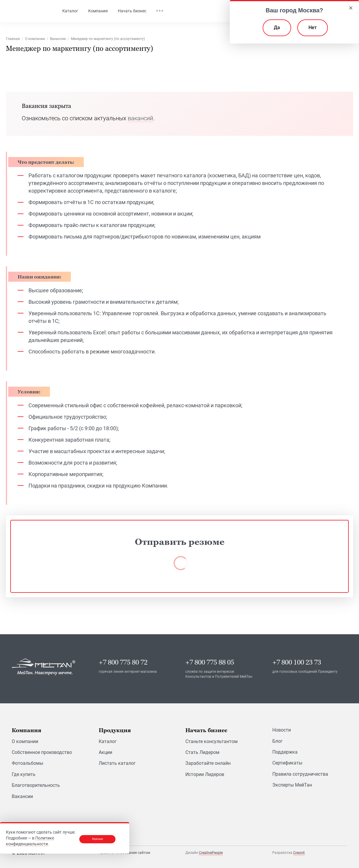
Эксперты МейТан (292, 785)
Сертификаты (287, 763)
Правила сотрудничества (300, 774)
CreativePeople (211, 853)
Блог (277, 741)
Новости (282, 730)
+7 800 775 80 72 (123, 662)
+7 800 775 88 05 (210, 662)
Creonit (299, 853)
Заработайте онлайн (208, 763)
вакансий (140, 118)
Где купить (24, 774)
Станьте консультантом (212, 741)
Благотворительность (36, 786)
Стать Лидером (202, 752)
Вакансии (22, 796)
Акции (105, 752)
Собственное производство (42, 752)
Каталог (108, 741)
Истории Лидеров (205, 774)
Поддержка (285, 752)
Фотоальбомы (27, 763)
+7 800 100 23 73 (297, 662)
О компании (25, 741)
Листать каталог (117, 763)
